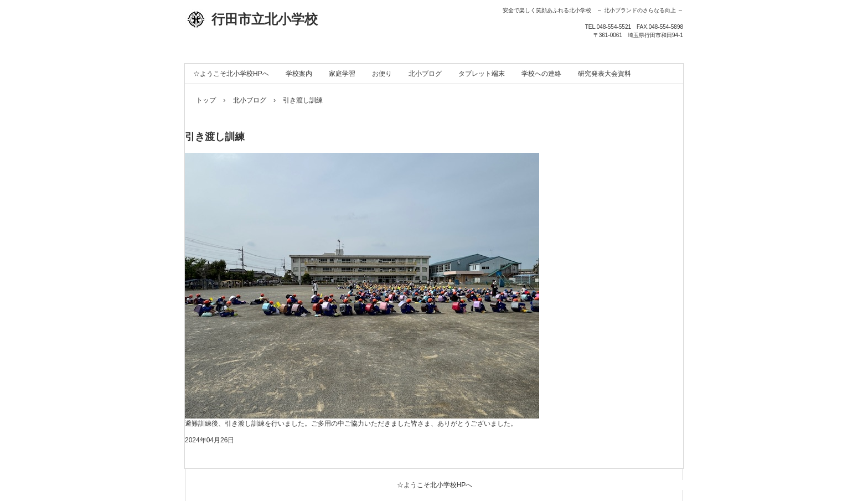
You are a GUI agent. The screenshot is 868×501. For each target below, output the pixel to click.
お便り (382, 74)
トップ (206, 100)
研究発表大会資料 (604, 74)
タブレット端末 (482, 74)
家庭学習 (342, 74)
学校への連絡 (541, 74)
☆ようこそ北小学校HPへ (231, 74)
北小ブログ (425, 74)
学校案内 (299, 74)
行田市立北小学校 (251, 19)
